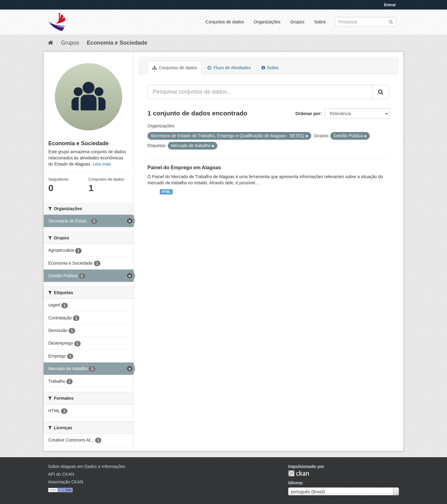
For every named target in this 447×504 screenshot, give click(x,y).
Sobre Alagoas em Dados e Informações (87, 466)
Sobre (320, 22)
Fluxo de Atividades (229, 68)
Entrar (390, 5)
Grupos (297, 22)
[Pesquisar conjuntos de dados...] (260, 92)
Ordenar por (308, 114)
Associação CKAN (66, 482)
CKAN (299, 473)
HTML (166, 192)
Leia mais (102, 164)
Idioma (295, 483)
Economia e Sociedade (117, 43)
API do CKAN (61, 474)
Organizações (267, 22)
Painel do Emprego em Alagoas (184, 168)
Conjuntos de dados (225, 22)
